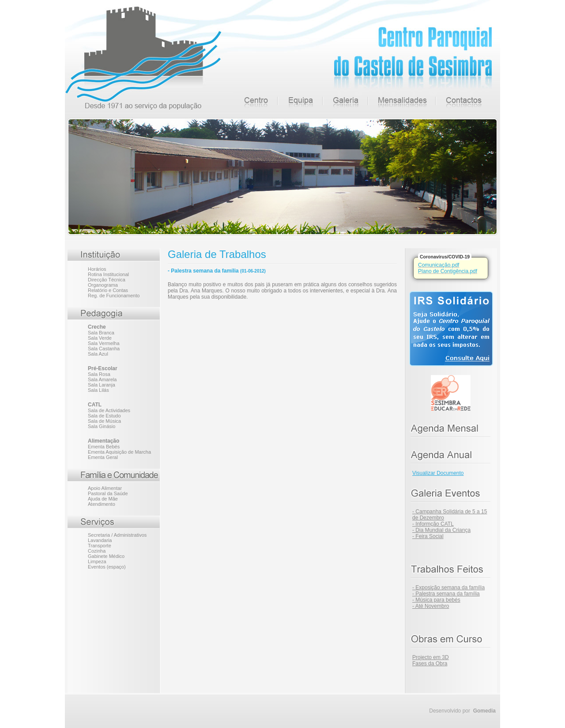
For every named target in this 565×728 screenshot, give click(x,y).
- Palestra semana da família (446, 594)
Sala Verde (100, 338)
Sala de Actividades (109, 410)
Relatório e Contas (108, 290)
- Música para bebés (436, 600)
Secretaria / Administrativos (117, 535)
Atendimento (102, 504)
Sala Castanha (104, 349)
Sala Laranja (102, 385)
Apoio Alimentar (105, 488)
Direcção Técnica (107, 280)
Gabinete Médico (106, 556)
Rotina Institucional (108, 274)
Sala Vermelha (104, 343)
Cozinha (97, 551)
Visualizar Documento (438, 473)
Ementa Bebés (104, 447)
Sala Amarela (102, 379)
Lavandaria (100, 540)
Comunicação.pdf (439, 265)
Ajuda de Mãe (103, 499)
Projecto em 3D (431, 657)
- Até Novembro (431, 606)
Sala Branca (101, 333)
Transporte (100, 546)
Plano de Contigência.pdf (448, 271)
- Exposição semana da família (448, 588)
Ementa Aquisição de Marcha (119, 452)
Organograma (103, 285)
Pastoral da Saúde (108, 493)
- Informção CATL (433, 524)
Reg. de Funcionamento (114, 296)
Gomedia (484, 711)
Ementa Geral (103, 457)
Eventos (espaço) (107, 567)
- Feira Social (428, 536)
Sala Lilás (98, 390)
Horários (97, 269)
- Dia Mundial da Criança (441, 530)
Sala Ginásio (102, 426)
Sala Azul (98, 354)
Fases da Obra (430, 664)
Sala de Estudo (104, 416)
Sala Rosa (99, 374)
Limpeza (97, 561)
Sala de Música (104, 421)
